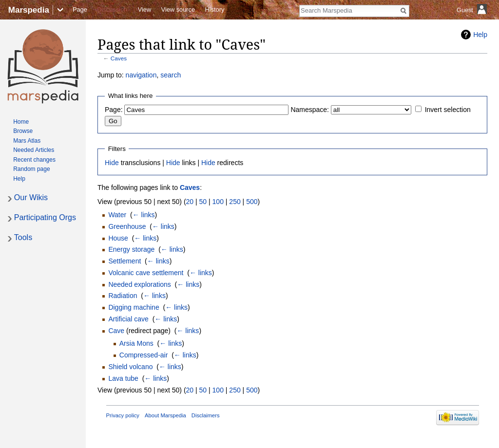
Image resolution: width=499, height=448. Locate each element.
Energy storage (131, 249)
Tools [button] (23, 237)
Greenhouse (127, 226)
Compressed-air (144, 355)
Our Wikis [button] (31, 197)
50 (203, 202)
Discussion (112, 9)
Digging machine (134, 307)
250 (235, 202)
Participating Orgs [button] (45, 217)
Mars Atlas (27, 141)
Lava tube (123, 378)
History (215, 9)
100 (218, 202)
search (171, 75)
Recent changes (34, 160)
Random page (31, 169)
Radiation (123, 296)
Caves (119, 58)
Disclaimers (206, 415)
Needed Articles (34, 150)
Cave (116, 331)
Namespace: (310, 110)
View (145, 9)
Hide (112, 163)
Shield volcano (130, 367)
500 (252, 202)
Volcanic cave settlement (146, 273)
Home (21, 122)
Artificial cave (128, 319)
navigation (141, 75)
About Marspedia (165, 415)
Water (117, 215)
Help (480, 35)
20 (190, 202)
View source (178, 9)
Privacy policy (123, 415)
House (118, 238)
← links (144, 215)
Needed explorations (139, 284)
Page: (114, 110)
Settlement (125, 261)
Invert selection (448, 110)
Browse (23, 131)
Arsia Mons (136, 343)
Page (80, 9)
